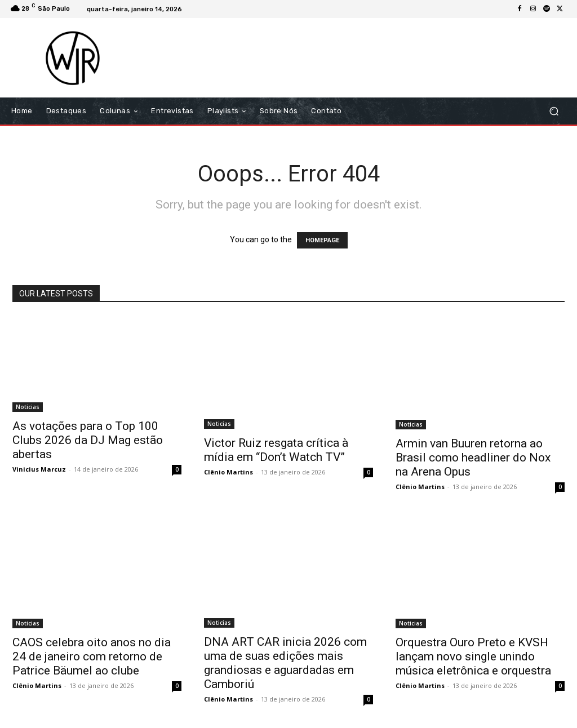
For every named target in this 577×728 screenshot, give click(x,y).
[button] (554, 111)
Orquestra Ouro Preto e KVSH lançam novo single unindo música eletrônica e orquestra (473, 656)
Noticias (28, 407)
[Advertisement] (357, 57)
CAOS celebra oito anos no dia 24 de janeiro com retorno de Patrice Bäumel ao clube (92, 656)
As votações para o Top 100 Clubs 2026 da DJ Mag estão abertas (88, 440)
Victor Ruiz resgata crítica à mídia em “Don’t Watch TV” (276, 450)
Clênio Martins (228, 472)
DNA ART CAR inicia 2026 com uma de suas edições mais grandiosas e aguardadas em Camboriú (285, 663)
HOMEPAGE (322, 240)
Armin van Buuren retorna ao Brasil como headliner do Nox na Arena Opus (473, 458)
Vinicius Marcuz (39, 469)
